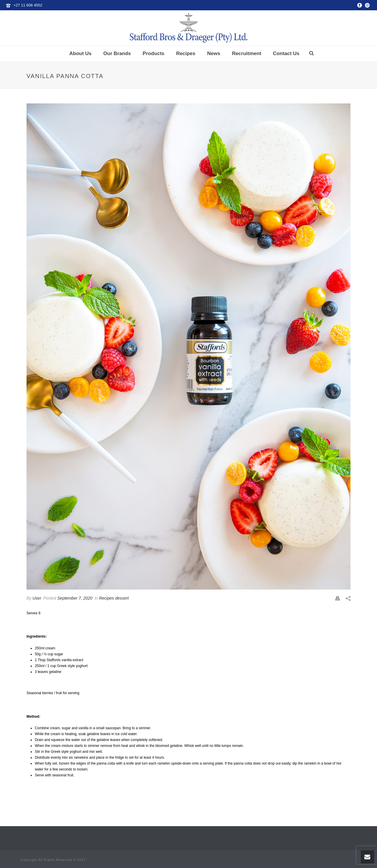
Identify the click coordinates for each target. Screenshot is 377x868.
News (214, 53)
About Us (80, 53)
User (37, 598)
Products (153, 53)
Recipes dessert (114, 598)
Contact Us (286, 53)
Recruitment (247, 53)
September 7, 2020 (75, 598)
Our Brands (117, 53)
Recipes (186, 53)
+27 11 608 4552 (28, 5)
